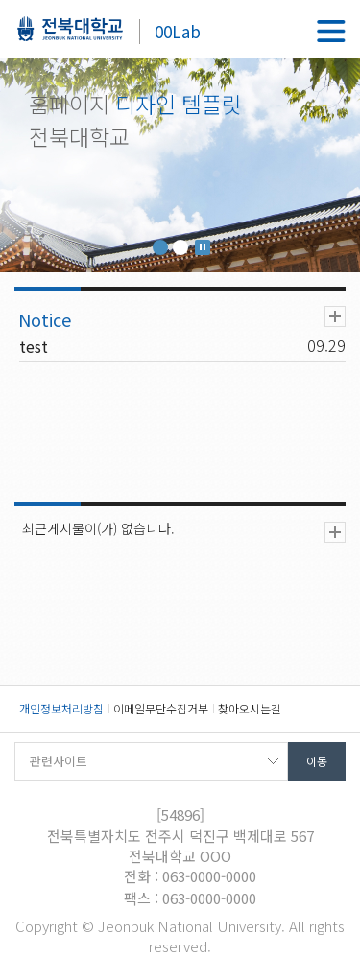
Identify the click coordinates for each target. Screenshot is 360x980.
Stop (203, 247)
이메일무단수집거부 (161, 708)
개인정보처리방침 (61, 708)
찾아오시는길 (250, 708)
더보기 (335, 316)
